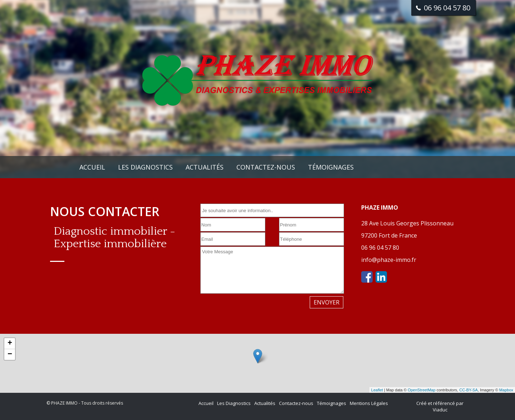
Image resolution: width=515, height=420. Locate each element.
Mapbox (506, 390)
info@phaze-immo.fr (389, 260)
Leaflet (377, 390)
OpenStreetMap (422, 390)
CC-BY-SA (469, 390)
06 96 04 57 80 (380, 248)
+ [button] (10, 343)
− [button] (10, 355)
